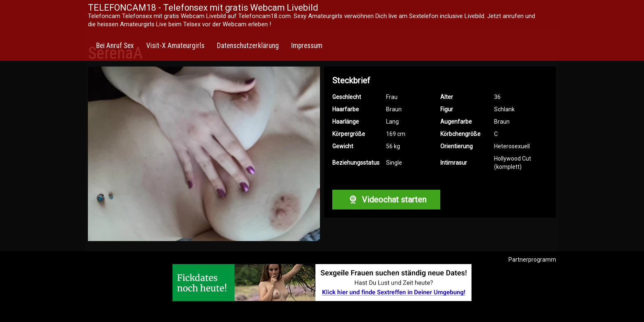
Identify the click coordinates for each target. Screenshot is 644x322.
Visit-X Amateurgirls (175, 46)
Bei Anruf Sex (115, 46)
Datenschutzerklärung (248, 46)
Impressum (307, 46)
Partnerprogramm (532, 260)
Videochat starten (386, 200)
